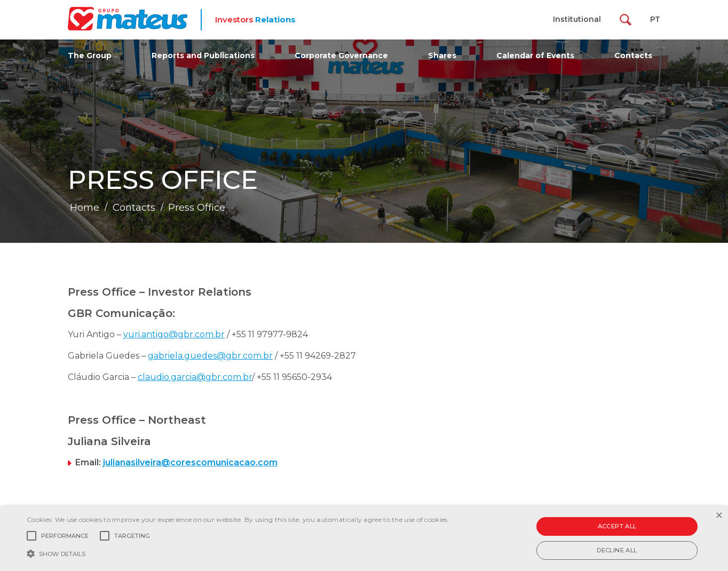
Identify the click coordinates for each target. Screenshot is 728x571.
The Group (90, 55)
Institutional (577, 19)
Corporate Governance (341, 55)
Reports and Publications (203, 55)
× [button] (719, 516)
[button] (238, 553)
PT (655, 19)
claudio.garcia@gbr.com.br (195, 377)
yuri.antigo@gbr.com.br (174, 334)
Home (85, 208)
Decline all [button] (617, 550)
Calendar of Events (535, 55)
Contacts (633, 55)
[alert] (364, 539)
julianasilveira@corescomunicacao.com (190, 462)
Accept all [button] (617, 526)
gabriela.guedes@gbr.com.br (210, 356)
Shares (442, 55)
